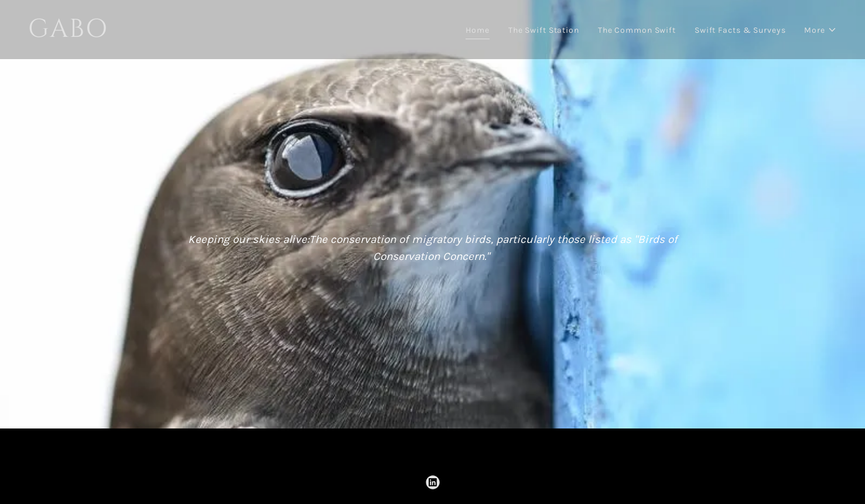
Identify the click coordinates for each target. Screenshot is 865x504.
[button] (820, 30)
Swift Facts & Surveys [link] (740, 30)
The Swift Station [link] (544, 30)
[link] (226, 34)
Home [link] (478, 30)
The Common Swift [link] (637, 30)
